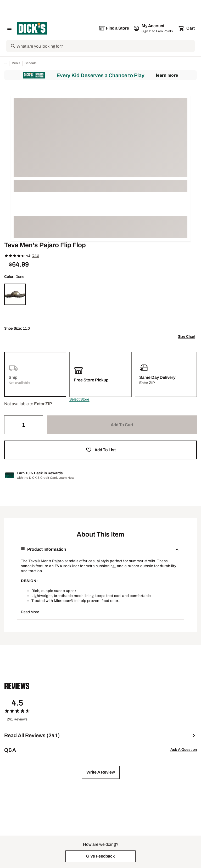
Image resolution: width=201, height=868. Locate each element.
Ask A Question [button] (184, 750)
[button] (79, 399)
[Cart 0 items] (187, 28)
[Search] (105, 46)
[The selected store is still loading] (114, 28)
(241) (35, 256)
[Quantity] (24, 425)
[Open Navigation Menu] (9, 28)
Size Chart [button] (187, 337)
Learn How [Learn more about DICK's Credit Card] (66, 478)
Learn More (167, 75)
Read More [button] (30, 612)
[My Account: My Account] (153, 28)
